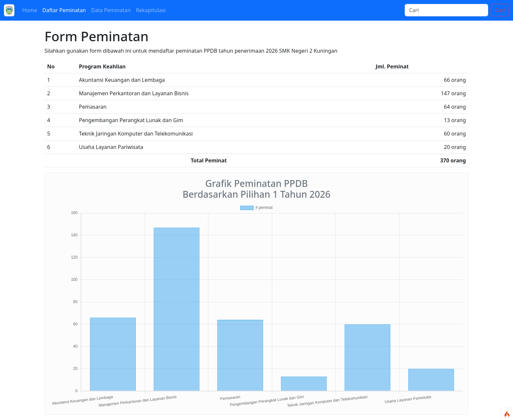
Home (30, 10)
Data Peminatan (111, 10)
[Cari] (446, 10)
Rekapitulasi (151, 10)
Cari (500, 10)
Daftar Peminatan (64, 10)
